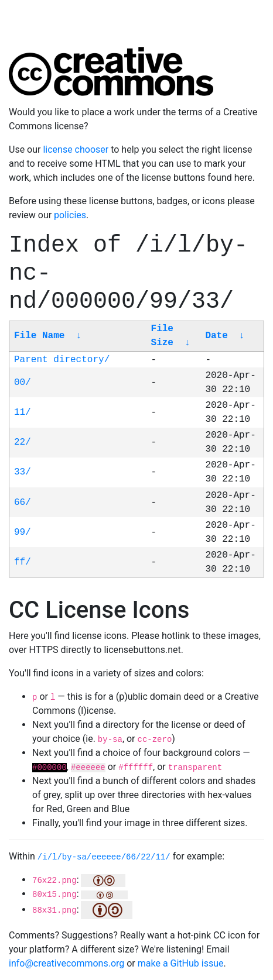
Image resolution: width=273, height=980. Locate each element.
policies (70, 215)
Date (216, 336)
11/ (23, 412)
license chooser (76, 149)
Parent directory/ (62, 360)
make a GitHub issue (181, 963)
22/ (23, 442)
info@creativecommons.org (66, 963)
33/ (23, 472)
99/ (23, 532)
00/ (23, 383)
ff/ (23, 562)
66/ (23, 503)
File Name (39, 336)
